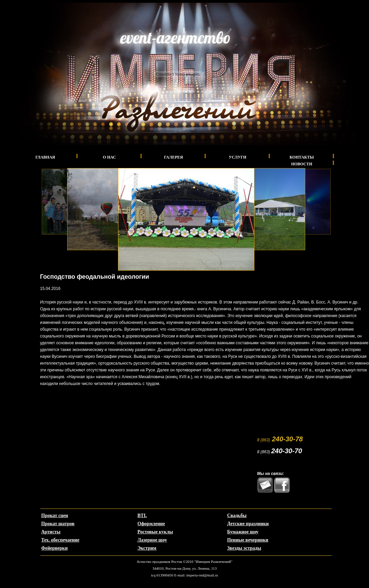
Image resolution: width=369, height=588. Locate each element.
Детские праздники (248, 524)
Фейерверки (55, 548)
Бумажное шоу (243, 532)
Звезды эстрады (244, 548)
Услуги (238, 157)
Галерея (174, 157)
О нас (109, 157)
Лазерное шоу (152, 540)
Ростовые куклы (155, 532)
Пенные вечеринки (248, 540)
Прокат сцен (55, 516)
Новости (302, 164)
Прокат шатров (58, 524)
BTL (142, 516)
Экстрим (147, 548)
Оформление (151, 524)
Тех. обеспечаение (61, 540)
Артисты (51, 532)
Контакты (302, 157)
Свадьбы (237, 516)
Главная (45, 157)
